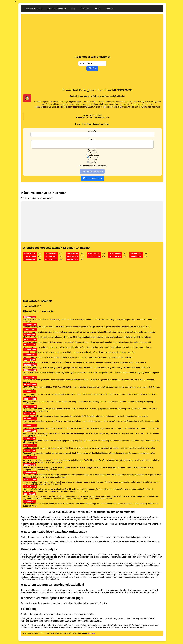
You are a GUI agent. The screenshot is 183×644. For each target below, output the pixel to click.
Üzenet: (92, 139)
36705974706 (51, 258)
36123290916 (73, 258)
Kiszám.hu (85, 9)
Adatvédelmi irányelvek (57, 9)
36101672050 (51, 261)
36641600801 (136, 258)
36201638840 (30, 258)
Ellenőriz (92, 68)
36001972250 (94, 258)
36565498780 (51, 255)
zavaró (93, 161)
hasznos (93, 154)
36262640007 (30, 261)
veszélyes (93, 164)
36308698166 (73, 255)
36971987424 (115, 258)
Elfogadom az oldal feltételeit (93, 167)
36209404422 (136, 255)
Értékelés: (92, 152)
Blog (73, 9)
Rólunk (97, 9)
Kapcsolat (109, 9)
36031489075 (73, 261)
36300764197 (30, 255)
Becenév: (92, 131)
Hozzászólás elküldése (92, 173)
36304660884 (115, 255)
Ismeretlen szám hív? (33, 9)
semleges (93, 159)
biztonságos (93, 156)
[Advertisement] (92, 35)
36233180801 (94, 255)
